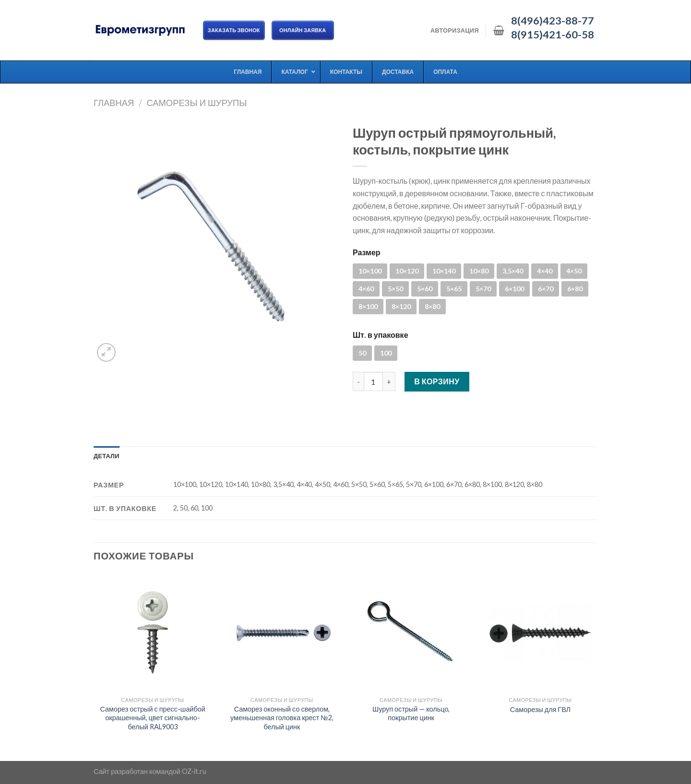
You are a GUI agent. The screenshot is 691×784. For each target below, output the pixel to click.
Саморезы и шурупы (197, 103)
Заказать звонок (234, 30)
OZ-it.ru (194, 771)
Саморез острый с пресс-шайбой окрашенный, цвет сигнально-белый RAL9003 (153, 718)
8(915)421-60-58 (553, 35)
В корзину (437, 381)
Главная (114, 103)
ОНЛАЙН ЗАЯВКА (303, 30)
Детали (107, 456)
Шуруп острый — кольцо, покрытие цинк (411, 713)
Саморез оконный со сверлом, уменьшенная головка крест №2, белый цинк (282, 718)
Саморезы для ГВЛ (540, 709)
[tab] (107, 456)
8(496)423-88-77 (553, 21)
